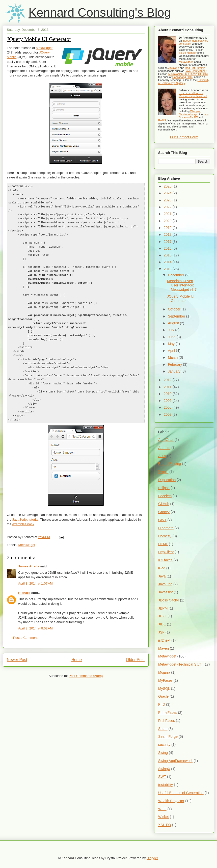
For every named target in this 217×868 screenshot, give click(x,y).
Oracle (163, 696)
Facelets (165, 496)
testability (166, 785)
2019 (168, 228)
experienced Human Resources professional (193, 95)
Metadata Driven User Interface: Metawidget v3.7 (182, 285)
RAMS (162, 120)
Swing (163, 753)
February (175, 364)
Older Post (135, 645)
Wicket (164, 817)
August (174, 323)
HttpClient (166, 552)
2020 (168, 221)
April (172, 351)
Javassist (166, 592)
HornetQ (165, 536)
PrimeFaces (168, 713)
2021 (168, 214)
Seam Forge (168, 737)
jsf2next (164, 640)
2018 (168, 234)
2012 (168, 380)
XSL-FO (165, 825)
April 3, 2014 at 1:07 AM (35, 569)
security (164, 745)
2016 (168, 248)
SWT (162, 777)
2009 (168, 401)
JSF (161, 632)
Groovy (164, 512)
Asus (162, 456)
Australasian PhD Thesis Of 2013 (188, 74)
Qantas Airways (188, 114)
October (175, 309)
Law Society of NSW (194, 116)
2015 (168, 255)
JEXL (162, 616)
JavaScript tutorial (25, 505)
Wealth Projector (171, 801)
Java (162, 576)
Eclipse (164, 488)
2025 (168, 186)
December (176, 275)
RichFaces (167, 721)
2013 (168, 269)
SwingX (164, 769)
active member (188, 53)
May (172, 344)
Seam (163, 729)
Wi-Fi (162, 809)
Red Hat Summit (195, 68)
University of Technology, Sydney (184, 82)
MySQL (164, 689)
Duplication (167, 480)
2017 (168, 242)
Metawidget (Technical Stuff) (180, 664)
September (177, 316)
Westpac (195, 111)
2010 (168, 394)
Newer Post (17, 645)
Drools (163, 472)
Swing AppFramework (175, 761)
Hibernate (166, 528)
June (172, 337)
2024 (168, 193)
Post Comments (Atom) (86, 661)
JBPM (163, 608)
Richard (24, 578)
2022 (168, 207)
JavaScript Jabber (196, 71)
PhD (162, 704)
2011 (168, 387)
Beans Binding (170, 464)
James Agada (29, 551)
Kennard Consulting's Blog (100, 12)
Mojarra (164, 672)
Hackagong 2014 (183, 77)
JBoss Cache (169, 600)
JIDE (162, 624)
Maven (164, 648)
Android (164, 448)
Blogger (152, 858)
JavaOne (174, 68)
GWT (162, 520)
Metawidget (44, 48)
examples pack (23, 509)
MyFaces (165, 680)
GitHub (164, 504)
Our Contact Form (184, 137)
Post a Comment (25, 623)
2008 (168, 407)
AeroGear (166, 440)
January (175, 371)
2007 (168, 414)
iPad (162, 568)
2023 (168, 200)
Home (77, 645)
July (171, 330)
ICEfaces (165, 560)
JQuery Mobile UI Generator (39, 39)
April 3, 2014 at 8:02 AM (35, 613)
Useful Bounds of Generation (181, 793)
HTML (163, 544)
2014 (168, 262)
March (173, 357)
